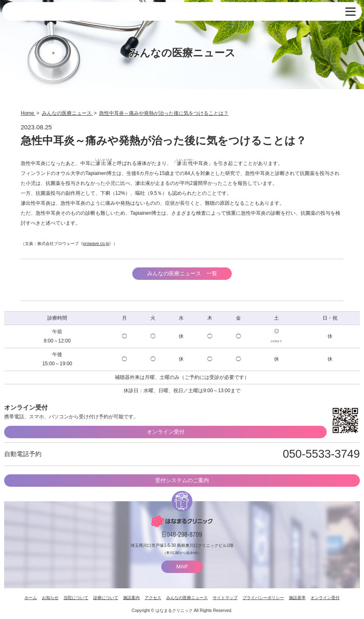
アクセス (153, 598)
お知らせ (50, 598)
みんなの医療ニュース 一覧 (182, 273)
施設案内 (131, 598)
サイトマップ (225, 598)
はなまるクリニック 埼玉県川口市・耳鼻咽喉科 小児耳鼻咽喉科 (47, 12)
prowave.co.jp (96, 244)
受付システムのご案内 (182, 480)
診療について (106, 598)
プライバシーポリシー (263, 598)
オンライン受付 (166, 432)
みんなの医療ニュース (187, 598)
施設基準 (297, 598)
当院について (76, 598)
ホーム (31, 598)
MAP (182, 567)
